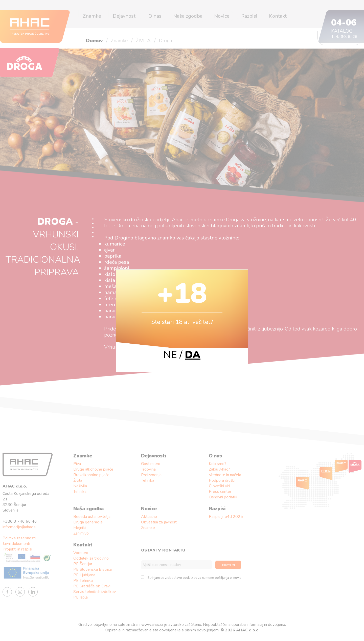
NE (170, 355)
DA (193, 355)
